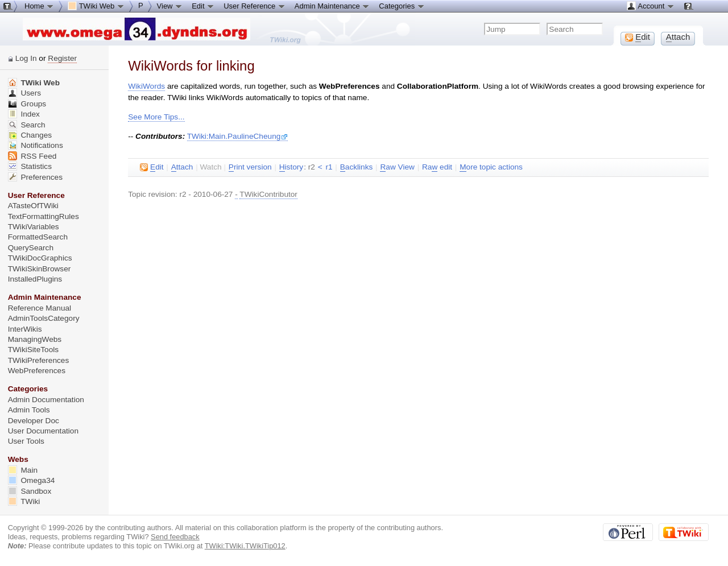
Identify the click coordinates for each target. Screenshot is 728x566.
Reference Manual (40, 308)
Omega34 (32, 480)
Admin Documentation (46, 400)
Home (39, 6)
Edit (203, 6)
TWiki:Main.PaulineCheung (238, 136)
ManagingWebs (35, 339)
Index (24, 114)
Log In (26, 58)
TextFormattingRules (44, 216)
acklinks (357, 167)
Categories (402, 6)
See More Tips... (156, 117)
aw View (397, 167)
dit (152, 167)
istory (291, 167)
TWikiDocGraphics (40, 258)
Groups (27, 104)
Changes (30, 135)
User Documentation (43, 431)
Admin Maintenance (332, 6)
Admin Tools (29, 410)
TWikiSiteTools (33, 350)
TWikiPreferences (39, 360)
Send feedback (175, 537)
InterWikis (25, 329)
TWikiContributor (268, 194)
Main (23, 470)
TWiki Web (34, 83)
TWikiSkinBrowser (40, 269)
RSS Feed (32, 156)
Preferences (35, 177)
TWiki (24, 501)
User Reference (255, 6)
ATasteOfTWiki (33, 206)
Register (62, 58)
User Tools (26, 441)
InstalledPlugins (35, 279)
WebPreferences (37, 371)
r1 (329, 167)
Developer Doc (34, 421)
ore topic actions (491, 167)
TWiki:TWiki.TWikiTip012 (245, 546)
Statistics (30, 166)
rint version (250, 167)
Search (27, 125)
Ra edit (437, 167)
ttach (182, 167)
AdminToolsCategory (44, 318)
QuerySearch (31, 248)
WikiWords (146, 86)
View (170, 6)
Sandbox (30, 491)
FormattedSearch (38, 237)
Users (24, 93)
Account (650, 6)
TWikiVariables (34, 227)
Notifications (36, 145)
